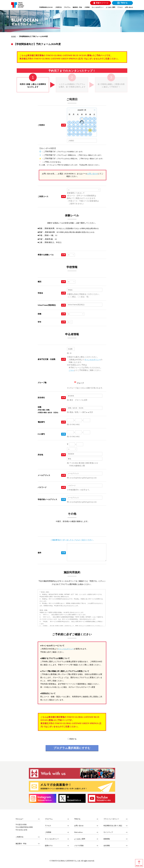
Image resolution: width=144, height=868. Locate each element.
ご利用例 (48, 832)
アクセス (48, 826)
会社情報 (107, 846)
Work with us (78, 832)
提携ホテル (49, 846)
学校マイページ (102, 3)
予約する (124, 3)
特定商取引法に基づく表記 (113, 826)
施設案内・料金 (21, 844)
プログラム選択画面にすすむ (72, 748)
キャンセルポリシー (93, 360)
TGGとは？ (20, 819)
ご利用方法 (19, 837)
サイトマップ (108, 832)
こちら (71, 370)
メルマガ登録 (79, 846)
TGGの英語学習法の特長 (24, 827)
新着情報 (107, 839)
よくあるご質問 (80, 839)
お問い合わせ (93, 174)
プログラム (49, 819)
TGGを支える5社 (21, 830)
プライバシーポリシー (111, 819)
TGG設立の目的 (21, 825)
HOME (13, 36)
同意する (72, 739)
